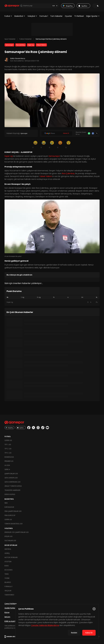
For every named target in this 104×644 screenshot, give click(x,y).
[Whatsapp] (89, 133)
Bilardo (8, 582)
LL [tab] (68, 297)
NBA (6, 503)
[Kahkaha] (44, 144)
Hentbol (8, 549)
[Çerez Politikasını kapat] (94, 609)
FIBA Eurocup (10, 515)
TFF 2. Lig (8, 449)
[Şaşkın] (69, 144)
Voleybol (32, 16)
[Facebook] (93, 133)
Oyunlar (68, 16)
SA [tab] (82, 297)
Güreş (7, 553)
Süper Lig (31, 45)
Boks (7, 566)
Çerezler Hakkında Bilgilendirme (45, 625)
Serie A (7, 469)
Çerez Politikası (11, 604)
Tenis (7, 574)
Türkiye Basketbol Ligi (14, 524)
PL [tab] (54, 297)
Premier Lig (9, 461)
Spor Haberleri (10, 39)
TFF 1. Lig (8, 445)
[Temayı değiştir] (96, 6)
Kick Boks (9, 570)
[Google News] (57, 133)
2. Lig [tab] (39, 297)
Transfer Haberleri (12, 490)
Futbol (8, 16)
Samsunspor (9, 45)
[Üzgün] (52, 144)
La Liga (7, 465)
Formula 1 (44, 16)
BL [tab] (97, 297)
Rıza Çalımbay (21, 45)
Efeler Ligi (8, 536)
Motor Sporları (11, 557)
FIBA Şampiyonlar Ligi (13, 511)
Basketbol (20, 16)
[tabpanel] (52, 302)
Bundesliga (9, 457)
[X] (97, 133)
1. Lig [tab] (23, 297)
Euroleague (9, 507)
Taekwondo (9, 595)
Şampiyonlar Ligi (11, 474)
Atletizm (8, 562)
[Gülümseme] (36, 144)
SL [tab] (7, 297)
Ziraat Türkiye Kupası (13, 486)
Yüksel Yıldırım (41, 45)
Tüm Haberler (56, 16)
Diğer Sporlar (93, 16)
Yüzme (7, 578)
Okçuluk (8, 591)
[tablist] (52, 297)
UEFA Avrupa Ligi (11, 478)
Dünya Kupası (10, 494)
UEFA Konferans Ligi (12, 482)
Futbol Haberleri (26, 39)
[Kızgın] (60, 144)
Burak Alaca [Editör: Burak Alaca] (20, 58)
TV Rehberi (79, 16)
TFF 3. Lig (8, 453)
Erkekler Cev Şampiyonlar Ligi (17, 532)
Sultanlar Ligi (10, 541)
